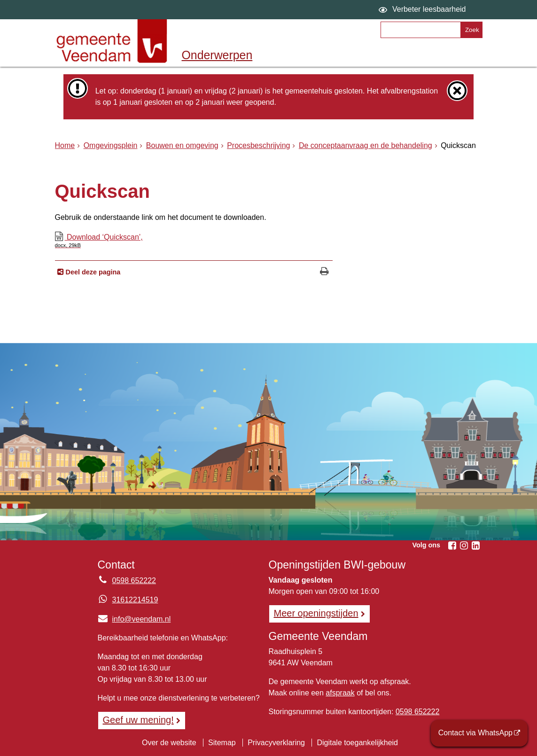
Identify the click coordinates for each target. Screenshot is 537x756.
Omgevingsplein (111, 145)
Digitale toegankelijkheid (357, 743)
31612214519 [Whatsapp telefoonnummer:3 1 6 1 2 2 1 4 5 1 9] (135, 600)
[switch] (424, 10)
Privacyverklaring (276, 743)
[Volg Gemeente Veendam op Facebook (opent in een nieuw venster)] (452, 546)
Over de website (169, 743)
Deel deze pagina (92, 272)
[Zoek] (471, 30)
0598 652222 (417, 712)
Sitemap (222, 743)
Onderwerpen (217, 55)
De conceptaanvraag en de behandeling (366, 145)
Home (65, 145)
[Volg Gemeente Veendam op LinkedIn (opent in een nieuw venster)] (476, 546)
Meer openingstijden (316, 613)
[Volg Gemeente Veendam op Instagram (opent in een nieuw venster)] (464, 546)
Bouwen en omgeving (182, 145)
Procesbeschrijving (258, 145)
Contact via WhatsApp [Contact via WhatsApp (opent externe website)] (475, 733)
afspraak (340, 693)
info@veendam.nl (134, 619)
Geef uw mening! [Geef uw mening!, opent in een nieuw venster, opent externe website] (138, 720)
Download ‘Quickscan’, (194, 241)
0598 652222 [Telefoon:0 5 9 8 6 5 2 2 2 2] (134, 581)
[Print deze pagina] (324, 272)
